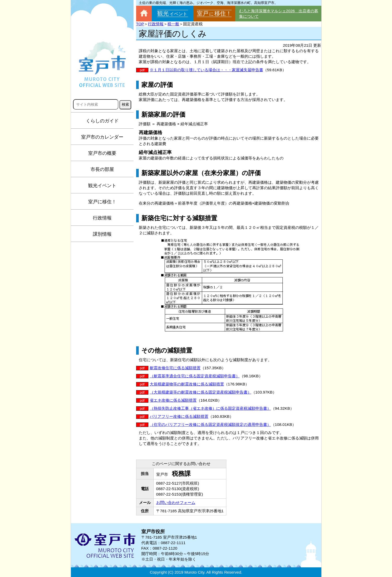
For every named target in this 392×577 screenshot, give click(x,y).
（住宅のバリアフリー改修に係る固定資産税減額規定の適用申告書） (210, 424)
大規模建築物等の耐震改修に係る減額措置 (187, 384)
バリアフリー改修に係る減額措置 (179, 416)
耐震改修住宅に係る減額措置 (175, 368)
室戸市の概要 (102, 153)
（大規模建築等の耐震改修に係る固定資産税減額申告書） (201, 392)
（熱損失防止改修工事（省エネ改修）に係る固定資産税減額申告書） (210, 408)
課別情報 (102, 234)
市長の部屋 (102, 169)
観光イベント (102, 186)
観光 (173, 13)
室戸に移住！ (102, 202)
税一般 (173, 24)
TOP (140, 24)
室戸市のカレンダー (102, 137)
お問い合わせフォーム (176, 502)
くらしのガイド (102, 121)
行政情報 (102, 218)
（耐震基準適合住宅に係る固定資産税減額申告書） (195, 376)
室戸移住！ (214, 13)
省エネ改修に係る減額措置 (173, 400)
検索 (125, 104)
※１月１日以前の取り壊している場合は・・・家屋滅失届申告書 (206, 70)
